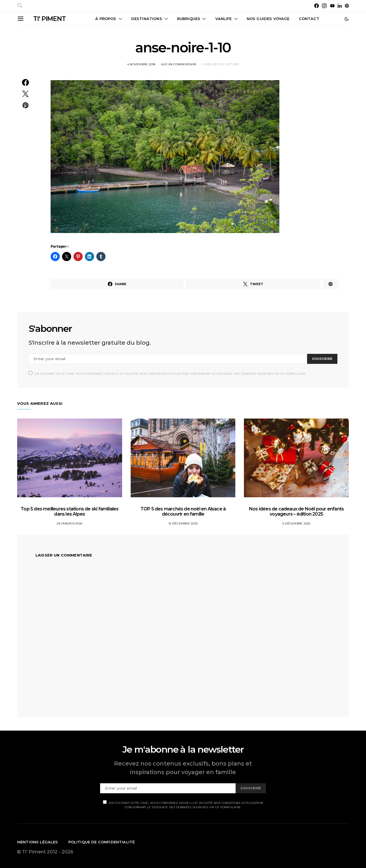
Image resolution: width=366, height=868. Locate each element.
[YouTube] (332, 6)
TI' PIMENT (49, 19)
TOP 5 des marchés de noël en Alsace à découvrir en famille (183, 511)
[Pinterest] (347, 6)
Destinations (147, 19)
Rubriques (189, 19)
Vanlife (224, 19)
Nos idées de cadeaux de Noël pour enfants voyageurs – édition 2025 (296, 511)
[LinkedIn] (340, 6)
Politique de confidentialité (102, 842)
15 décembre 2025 (183, 523)
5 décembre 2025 (297, 523)
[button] (347, 19)
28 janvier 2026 (69, 523)
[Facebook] (317, 6)
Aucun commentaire (179, 64)
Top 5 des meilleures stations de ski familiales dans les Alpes (69, 511)
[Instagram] (324, 6)
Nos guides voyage (268, 19)
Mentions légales (38, 842)
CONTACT (309, 19)
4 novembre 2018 (141, 64)
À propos (106, 19)
